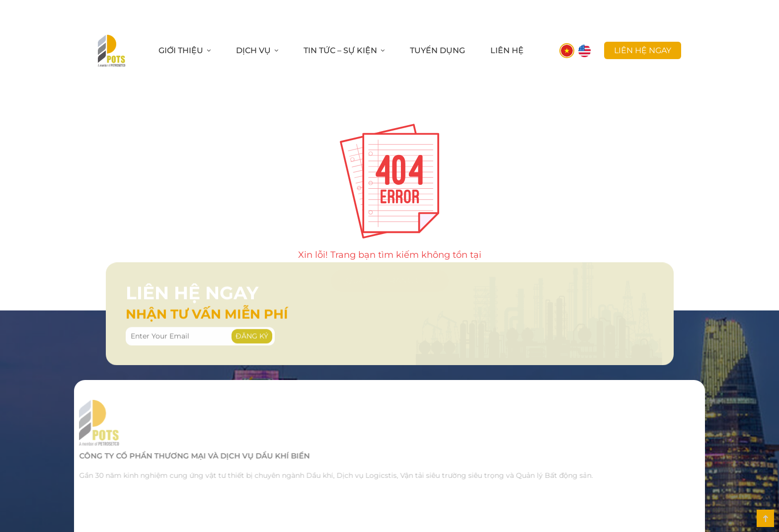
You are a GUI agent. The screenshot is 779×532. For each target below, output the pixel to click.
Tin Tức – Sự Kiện (340, 50)
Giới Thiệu (181, 50)
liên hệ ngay (643, 50)
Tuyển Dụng (437, 50)
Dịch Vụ (253, 50)
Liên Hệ (507, 50)
